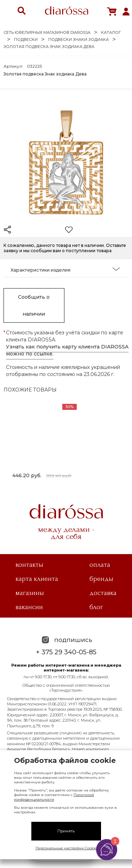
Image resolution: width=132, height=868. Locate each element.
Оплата (100, 565)
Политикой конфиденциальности (54, 797)
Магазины (30, 593)
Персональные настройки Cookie (66, 848)
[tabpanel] (42, 442)
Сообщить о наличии (34, 305)
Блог (96, 607)
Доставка (103, 593)
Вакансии (29, 607)
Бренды (101, 579)
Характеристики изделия (65, 269)
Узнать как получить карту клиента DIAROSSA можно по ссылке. (67, 350)
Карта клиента (37, 579)
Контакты (29, 565)
